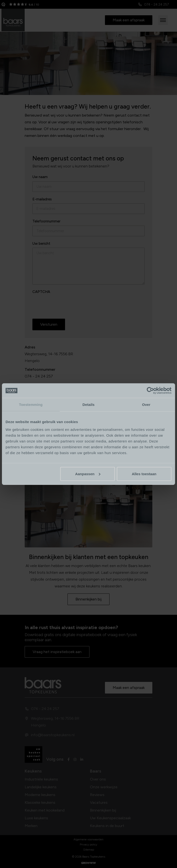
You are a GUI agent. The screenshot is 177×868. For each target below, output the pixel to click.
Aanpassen (88, 474)
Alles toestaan (144, 474)
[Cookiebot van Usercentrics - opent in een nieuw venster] (150, 391)
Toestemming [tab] (31, 405)
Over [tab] (146, 405)
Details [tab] (88, 405)
